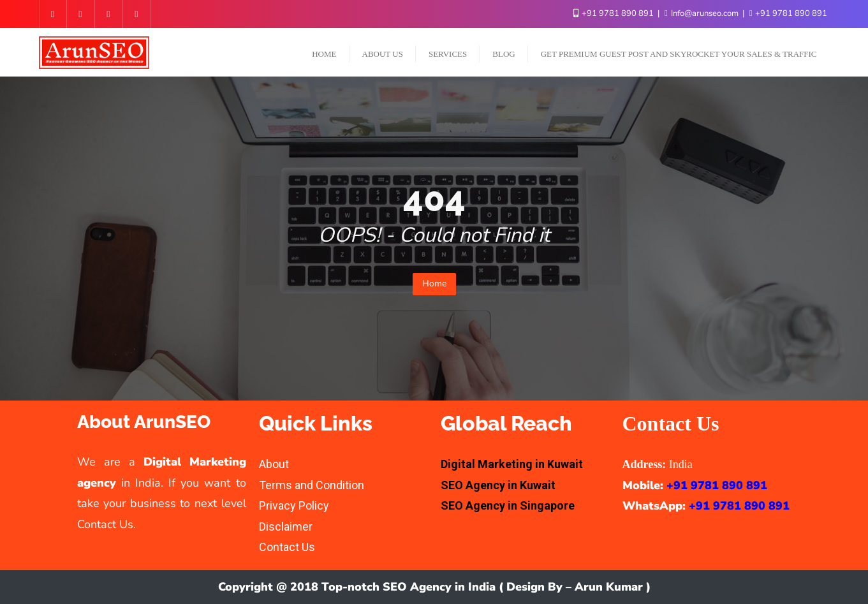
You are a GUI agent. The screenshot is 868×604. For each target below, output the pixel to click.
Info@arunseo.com (702, 13)
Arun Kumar (609, 587)
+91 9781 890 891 (614, 13)
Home (434, 284)
